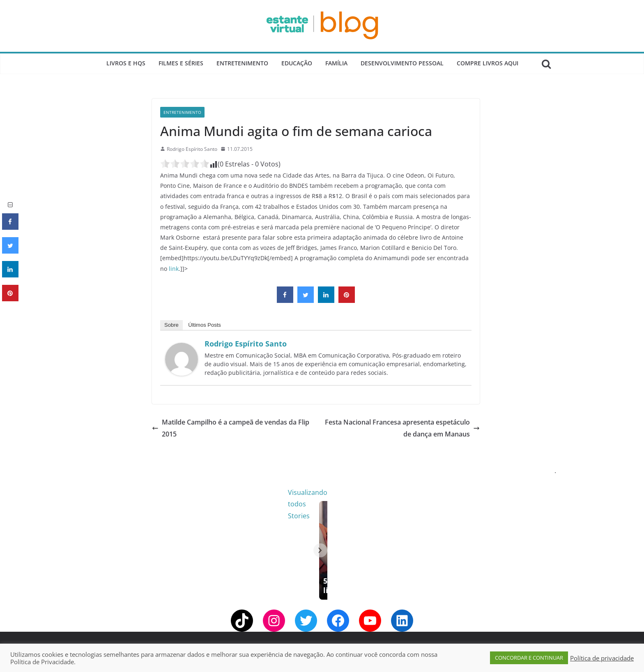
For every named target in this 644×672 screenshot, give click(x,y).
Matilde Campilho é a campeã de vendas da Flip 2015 (231, 428)
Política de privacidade (602, 658)
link (174, 269)
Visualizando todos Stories (455, 492)
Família (336, 63)
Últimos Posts (204, 325)
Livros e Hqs (126, 63)
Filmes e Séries (181, 63)
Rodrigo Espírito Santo (192, 149)
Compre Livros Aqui (488, 63)
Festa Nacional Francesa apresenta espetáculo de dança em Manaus (402, 428)
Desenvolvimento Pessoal (402, 63)
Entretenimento (242, 63)
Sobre (171, 325)
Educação (297, 63)
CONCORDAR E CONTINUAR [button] (529, 658)
